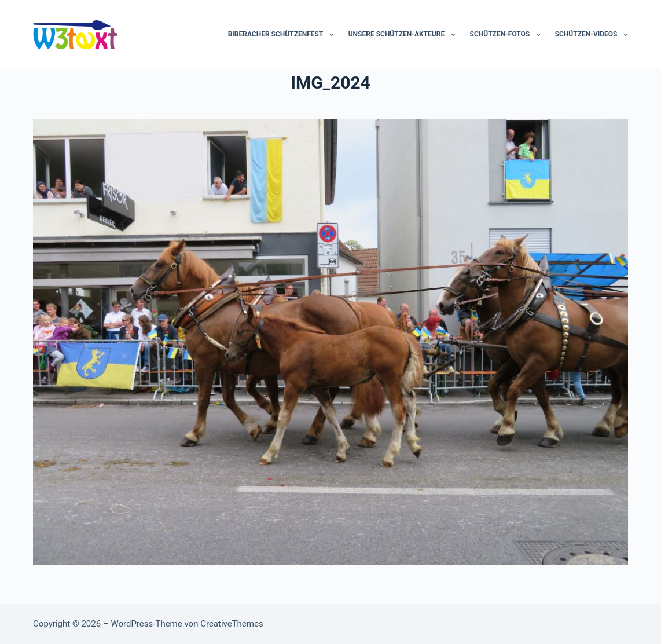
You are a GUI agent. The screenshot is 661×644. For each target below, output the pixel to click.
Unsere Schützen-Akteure (404, 35)
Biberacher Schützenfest (283, 35)
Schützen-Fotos (508, 35)
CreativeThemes (232, 624)
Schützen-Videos (592, 35)
